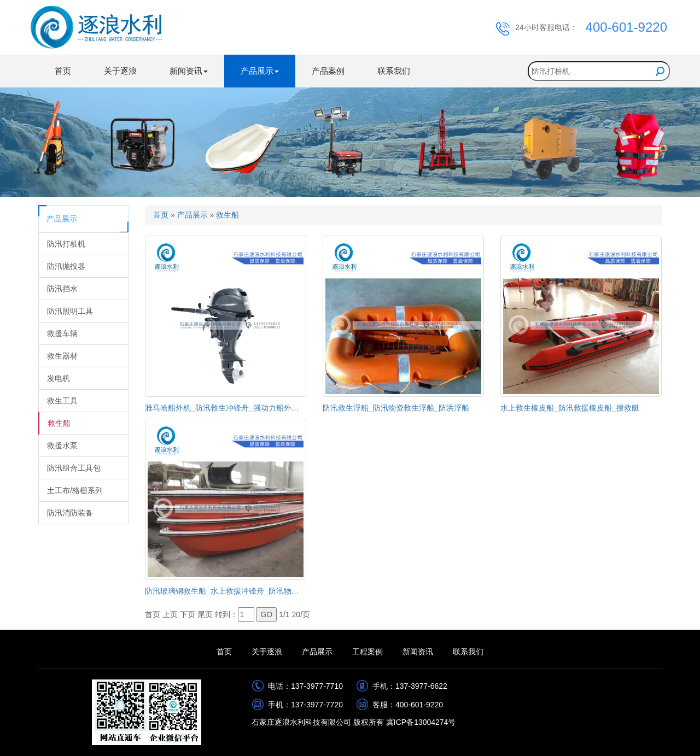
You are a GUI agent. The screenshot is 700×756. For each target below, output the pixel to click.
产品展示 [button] (260, 71)
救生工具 (62, 401)
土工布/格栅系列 (75, 490)
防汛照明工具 (70, 311)
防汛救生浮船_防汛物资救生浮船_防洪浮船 (396, 408)
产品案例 (328, 71)
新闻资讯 (418, 652)
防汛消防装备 (70, 513)
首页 (63, 71)
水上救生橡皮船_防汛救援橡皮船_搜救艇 (570, 408)
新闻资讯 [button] (189, 71)
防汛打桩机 (66, 244)
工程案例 (367, 652)
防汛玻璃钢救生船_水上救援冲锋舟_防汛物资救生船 (234, 591)
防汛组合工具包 (74, 468)
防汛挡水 (62, 289)
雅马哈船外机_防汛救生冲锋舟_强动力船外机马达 (230, 408)
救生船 (59, 423)
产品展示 (192, 215)
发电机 (59, 378)
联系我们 (394, 71)
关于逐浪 (120, 71)
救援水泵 (62, 446)
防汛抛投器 (66, 266)
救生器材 (62, 356)
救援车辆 (62, 333)
